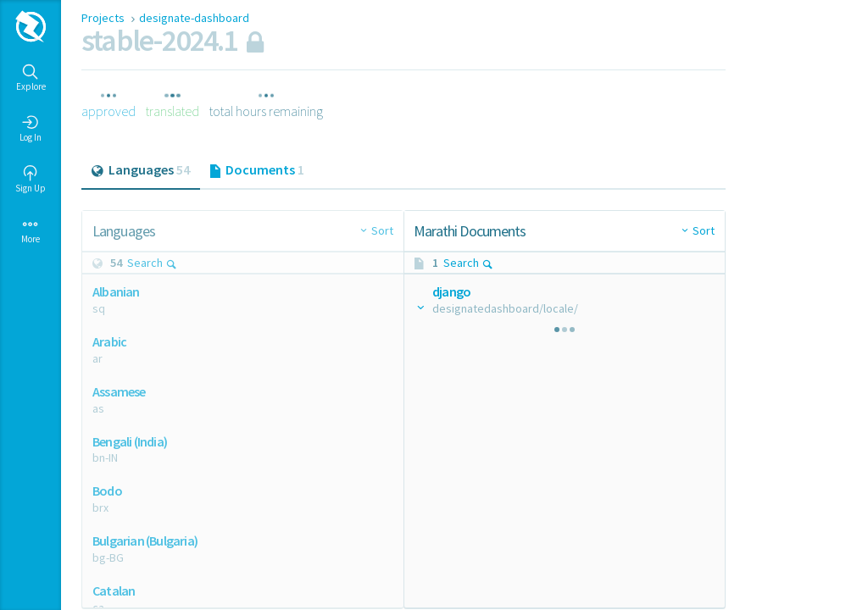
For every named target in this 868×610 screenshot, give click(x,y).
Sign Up (31, 180)
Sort (382, 230)
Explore (31, 78)
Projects (104, 18)
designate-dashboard (194, 18)
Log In (31, 129)
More (31, 230)
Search (152, 263)
